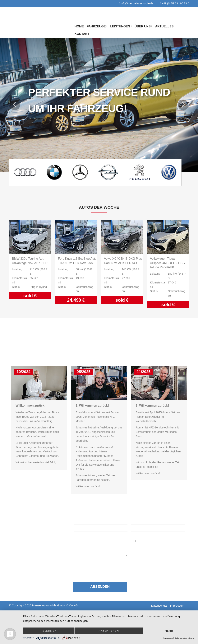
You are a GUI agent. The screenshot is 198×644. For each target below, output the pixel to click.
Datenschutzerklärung (100, 564)
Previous (15, 105)
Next (183, 105)
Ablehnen (48, 631)
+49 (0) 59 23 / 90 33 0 (175, 3)
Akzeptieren (109, 631)
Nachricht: (82, 539)
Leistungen (121, 26)
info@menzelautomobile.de (136, 3)
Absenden (100, 587)
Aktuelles (164, 26)
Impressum (177, 606)
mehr (169, 631)
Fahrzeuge (97, 26)
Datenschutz (159, 606)
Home (79, 26)
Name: (78, 521)
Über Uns (143, 26)
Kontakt (82, 34)
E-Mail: (137, 521)
